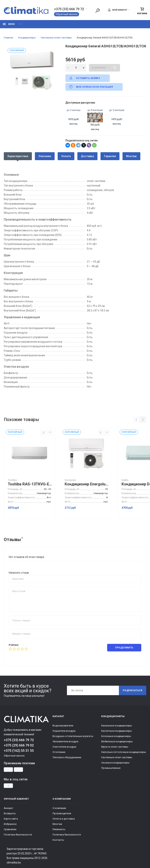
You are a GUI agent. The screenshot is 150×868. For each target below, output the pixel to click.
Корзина (142, 11)
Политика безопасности (18, 835)
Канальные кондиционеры (117, 726)
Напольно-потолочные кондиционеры (124, 752)
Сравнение (10, 829)
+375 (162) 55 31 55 (19, 751)
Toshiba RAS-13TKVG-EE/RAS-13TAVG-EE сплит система (30, 484)
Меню (9, 24)
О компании (59, 808)
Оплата (66, 156)
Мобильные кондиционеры (117, 741)
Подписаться (133, 690)
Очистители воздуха (64, 747)
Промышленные (111, 768)
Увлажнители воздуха (65, 741)
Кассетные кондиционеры (117, 731)
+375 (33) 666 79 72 (69, 9)
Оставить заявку (84, 78)
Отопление (59, 752)
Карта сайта (11, 819)
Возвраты (10, 813)
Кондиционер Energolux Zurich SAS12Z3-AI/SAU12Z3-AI (87, 484)
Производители (62, 813)
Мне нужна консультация (91, 87)
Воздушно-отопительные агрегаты (73, 736)
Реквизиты (59, 829)
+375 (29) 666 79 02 (19, 745)
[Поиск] (97, 11)
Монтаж (131, 156)
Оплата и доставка (64, 819)
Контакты (58, 840)
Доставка (87, 156)
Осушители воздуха (64, 731)
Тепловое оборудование (67, 757)
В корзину (104, 68)
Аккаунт (9, 808)
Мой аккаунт (118, 10)
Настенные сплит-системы (117, 757)
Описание (45, 156)
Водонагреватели (63, 726)
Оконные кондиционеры (115, 763)
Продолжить (124, 648)
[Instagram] (8, 786)
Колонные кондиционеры (116, 736)
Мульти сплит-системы (115, 747)
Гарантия (110, 156)
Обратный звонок (67, 14)
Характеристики (18, 156)
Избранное (10, 824)
